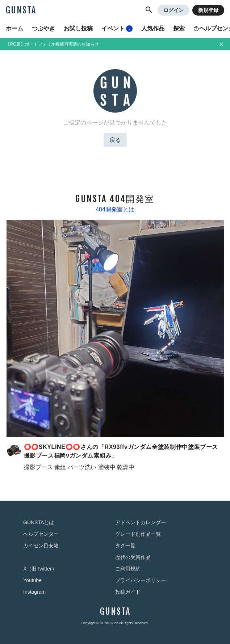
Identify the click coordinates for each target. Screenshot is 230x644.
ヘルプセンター (41, 534)
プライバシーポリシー (141, 580)
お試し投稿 (78, 28)
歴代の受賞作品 (133, 557)
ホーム (14, 28)
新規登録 (208, 10)
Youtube (32, 580)
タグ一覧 (125, 546)
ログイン (173, 10)
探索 (179, 28)
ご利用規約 (128, 569)
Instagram (34, 592)
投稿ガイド (128, 592)
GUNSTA (21, 10)
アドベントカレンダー (141, 522)
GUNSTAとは (39, 522)
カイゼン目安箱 (41, 546)
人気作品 (153, 28)
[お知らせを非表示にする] (221, 44)
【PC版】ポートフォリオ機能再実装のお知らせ (52, 44)
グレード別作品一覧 (138, 534)
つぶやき (43, 28)
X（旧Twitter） (40, 569)
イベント (117, 29)
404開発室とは (115, 209)
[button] (149, 10)
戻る (115, 140)
